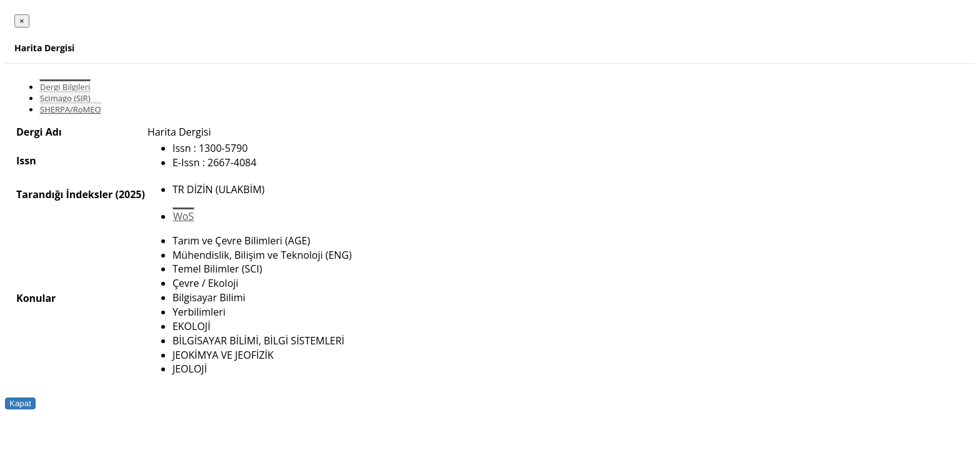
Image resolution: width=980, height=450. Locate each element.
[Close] (22, 21)
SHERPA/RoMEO (71, 109)
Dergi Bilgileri (65, 87)
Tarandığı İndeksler (64, 194)
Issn (26, 161)
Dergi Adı (39, 132)
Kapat (20, 403)
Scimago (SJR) (65, 98)
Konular (36, 298)
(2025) (130, 194)
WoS (183, 216)
